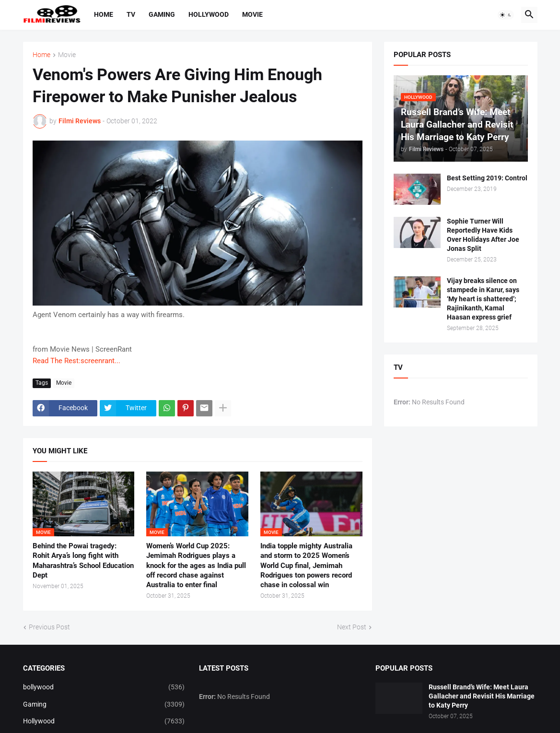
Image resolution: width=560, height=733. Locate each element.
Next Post (352, 627)
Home (104, 14)
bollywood (104, 687)
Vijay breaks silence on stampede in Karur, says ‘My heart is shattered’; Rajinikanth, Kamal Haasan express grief (483, 299)
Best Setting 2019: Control (487, 178)
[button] (506, 15)
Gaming (162, 14)
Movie (252, 14)
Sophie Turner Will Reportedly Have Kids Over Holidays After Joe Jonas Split (483, 235)
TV (131, 14)
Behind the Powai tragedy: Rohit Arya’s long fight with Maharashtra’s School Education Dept (83, 561)
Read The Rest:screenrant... (76, 361)
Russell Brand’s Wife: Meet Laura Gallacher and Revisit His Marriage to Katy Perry (482, 696)
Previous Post (49, 627)
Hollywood (209, 14)
